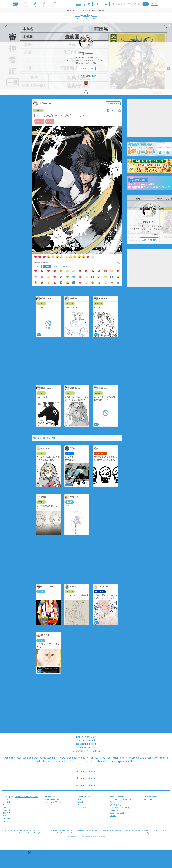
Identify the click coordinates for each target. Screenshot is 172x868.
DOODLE (38, 110)
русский (6, 819)
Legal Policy (82, 807)
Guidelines (82, 802)
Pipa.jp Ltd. (149, 799)
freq (37, 266)
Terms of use (83, 799)
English (6, 799)
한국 (5, 807)
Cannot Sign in (116, 810)
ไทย (5, 816)
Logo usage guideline (119, 813)
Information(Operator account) (123, 799)
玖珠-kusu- (86, 53)
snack (56, 266)
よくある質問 (116, 805)
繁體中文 (7, 813)
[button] (29, 852)
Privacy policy (83, 805)
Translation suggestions (26, 797)
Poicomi (113, 816)
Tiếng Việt (7, 805)
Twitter (113, 802)
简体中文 (7, 810)
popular (47, 266)
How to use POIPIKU (53, 802)
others (66, 266)
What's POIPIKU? (52, 799)
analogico (91, 837)
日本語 (6, 821)
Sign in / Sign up (86, 771)
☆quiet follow (86, 69)
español (6, 802)
